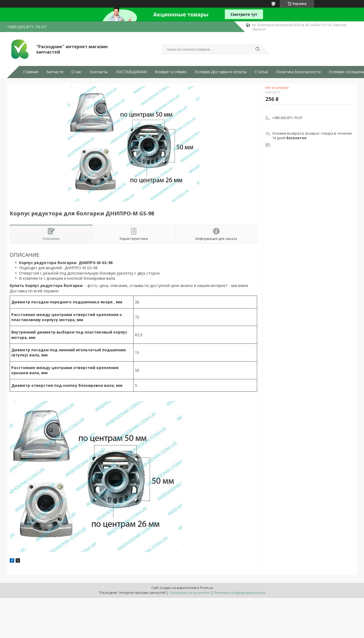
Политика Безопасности (298, 72)
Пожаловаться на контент (190, 593)
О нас (76, 72)
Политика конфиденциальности (240, 593)
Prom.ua (206, 588)
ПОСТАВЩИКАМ (131, 72)
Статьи (261, 72)
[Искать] (257, 49)
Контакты (99, 72)
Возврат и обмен (171, 72)
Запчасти (55, 72)
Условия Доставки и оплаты (221, 72)
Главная (31, 72)
